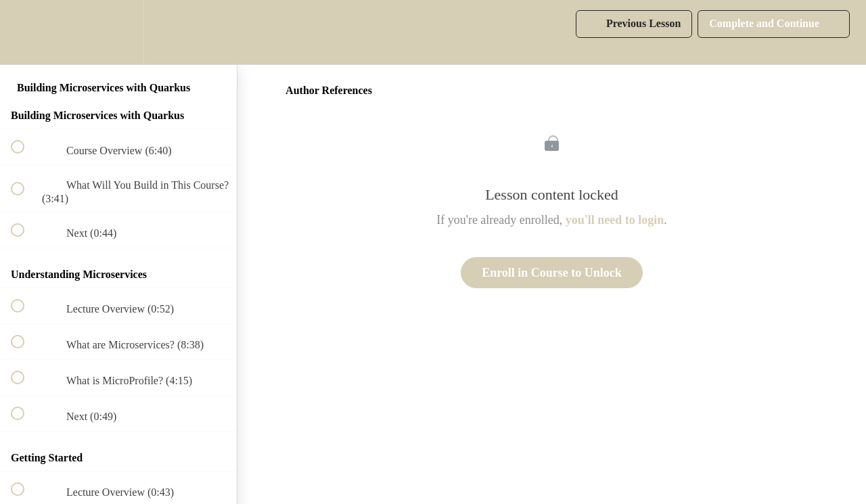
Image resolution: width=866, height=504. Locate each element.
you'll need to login (615, 220)
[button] (25, 32)
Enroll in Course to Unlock (552, 273)
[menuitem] (118, 32)
